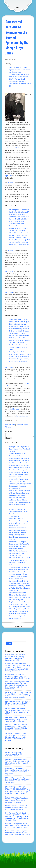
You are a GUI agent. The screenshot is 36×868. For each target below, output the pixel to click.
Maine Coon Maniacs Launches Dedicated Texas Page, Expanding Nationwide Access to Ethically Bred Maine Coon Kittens (17, 727)
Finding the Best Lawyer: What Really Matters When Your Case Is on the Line (20, 449)
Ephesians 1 (11, 183)
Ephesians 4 (9, 292)
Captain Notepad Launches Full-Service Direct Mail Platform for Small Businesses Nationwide (19, 461)
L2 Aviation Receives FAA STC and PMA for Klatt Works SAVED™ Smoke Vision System (19, 231)
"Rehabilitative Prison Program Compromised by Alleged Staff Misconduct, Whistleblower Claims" (18, 833)
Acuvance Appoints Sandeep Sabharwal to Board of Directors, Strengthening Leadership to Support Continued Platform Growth (17, 737)
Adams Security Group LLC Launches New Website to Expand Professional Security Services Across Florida (17, 780)
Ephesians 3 (9, 271)
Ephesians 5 (9, 367)
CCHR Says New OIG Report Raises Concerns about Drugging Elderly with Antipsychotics (19, 322)
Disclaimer (19, 425)
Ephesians (8, 176)
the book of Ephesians (14, 148)
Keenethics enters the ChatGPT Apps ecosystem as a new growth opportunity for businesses (17, 719)
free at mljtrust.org (22, 416)
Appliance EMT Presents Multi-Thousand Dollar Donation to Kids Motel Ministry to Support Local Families (17, 762)
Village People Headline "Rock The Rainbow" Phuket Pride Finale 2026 (20, 84)
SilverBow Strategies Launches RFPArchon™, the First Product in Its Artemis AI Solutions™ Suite (17, 825)
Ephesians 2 (11, 251)
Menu (18, 7)
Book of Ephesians (13, 409)
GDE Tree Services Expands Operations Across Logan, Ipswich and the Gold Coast (20, 70)
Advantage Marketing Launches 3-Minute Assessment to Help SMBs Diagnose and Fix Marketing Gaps (17, 703)
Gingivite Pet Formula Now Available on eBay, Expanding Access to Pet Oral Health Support (17, 676)
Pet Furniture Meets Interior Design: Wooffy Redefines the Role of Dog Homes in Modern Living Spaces (18, 711)
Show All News (10, 425)
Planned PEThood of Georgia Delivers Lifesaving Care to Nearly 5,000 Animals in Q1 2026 (20, 237)
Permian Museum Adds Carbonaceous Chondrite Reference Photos (17, 224)
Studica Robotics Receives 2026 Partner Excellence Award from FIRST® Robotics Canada (19, 77)
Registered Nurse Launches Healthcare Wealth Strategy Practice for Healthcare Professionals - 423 (15, 657)
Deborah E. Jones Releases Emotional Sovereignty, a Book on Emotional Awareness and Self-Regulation (17, 771)
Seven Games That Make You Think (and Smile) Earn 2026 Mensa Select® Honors (18, 576)
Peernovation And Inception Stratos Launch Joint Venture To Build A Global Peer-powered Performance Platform (17, 800)
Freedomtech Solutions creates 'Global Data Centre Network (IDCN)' (19, 347)
